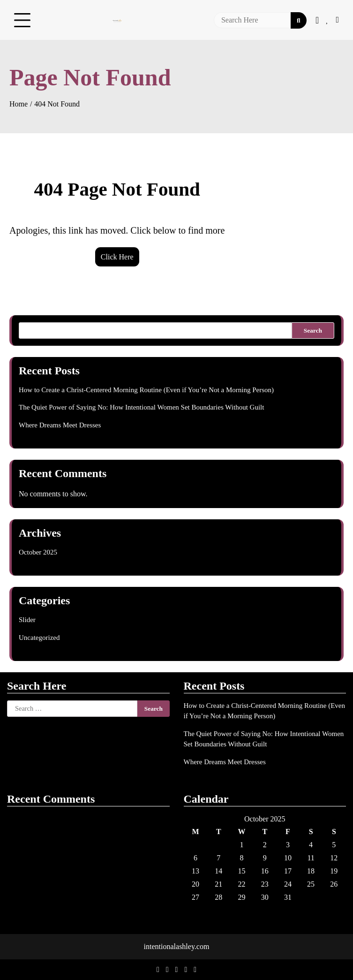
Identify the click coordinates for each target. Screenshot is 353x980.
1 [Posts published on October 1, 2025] (242, 845)
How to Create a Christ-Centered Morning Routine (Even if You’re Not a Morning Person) (146, 390)
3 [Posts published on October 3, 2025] (288, 845)
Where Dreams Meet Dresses (60, 425)
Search (313, 330)
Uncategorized (39, 638)
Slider (27, 620)
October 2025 (38, 552)
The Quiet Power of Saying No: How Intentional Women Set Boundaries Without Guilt (141, 407)
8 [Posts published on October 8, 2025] (242, 858)
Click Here (117, 257)
